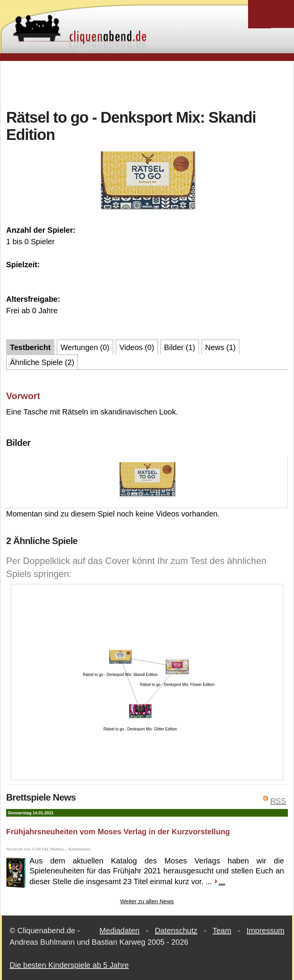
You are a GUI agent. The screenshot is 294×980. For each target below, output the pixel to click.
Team (222, 931)
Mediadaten (120, 931)
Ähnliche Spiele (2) (42, 362)
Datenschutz (176, 931)
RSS (278, 801)
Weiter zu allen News (147, 901)
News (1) (220, 347)
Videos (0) (137, 347)
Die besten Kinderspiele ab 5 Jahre (69, 965)
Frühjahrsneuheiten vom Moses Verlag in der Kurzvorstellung (118, 832)
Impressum (265, 931)
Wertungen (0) (85, 347)
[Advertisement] (147, 84)
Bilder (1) (180, 347)
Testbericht (30, 347)
